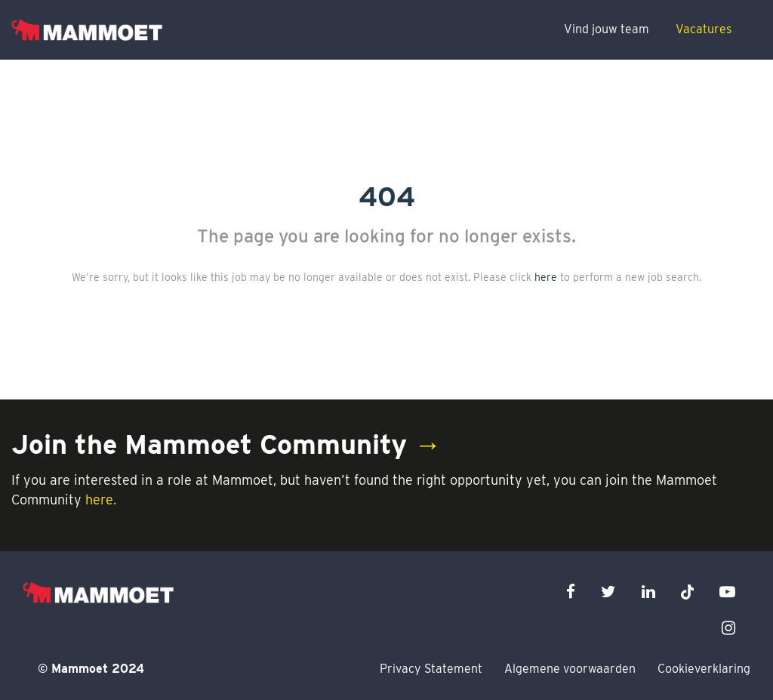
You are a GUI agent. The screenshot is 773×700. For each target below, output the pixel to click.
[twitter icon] (608, 592)
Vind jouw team (607, 29)
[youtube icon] (727, 592)
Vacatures (704, 29)
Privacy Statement (431, 669)
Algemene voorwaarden (570, 669)
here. (101, 500)
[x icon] (688, 592)
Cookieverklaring (704, 669)
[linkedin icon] (648, 592)
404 (387, 196)
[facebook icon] (571, 592)
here (546, 277)
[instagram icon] (728, 628)
